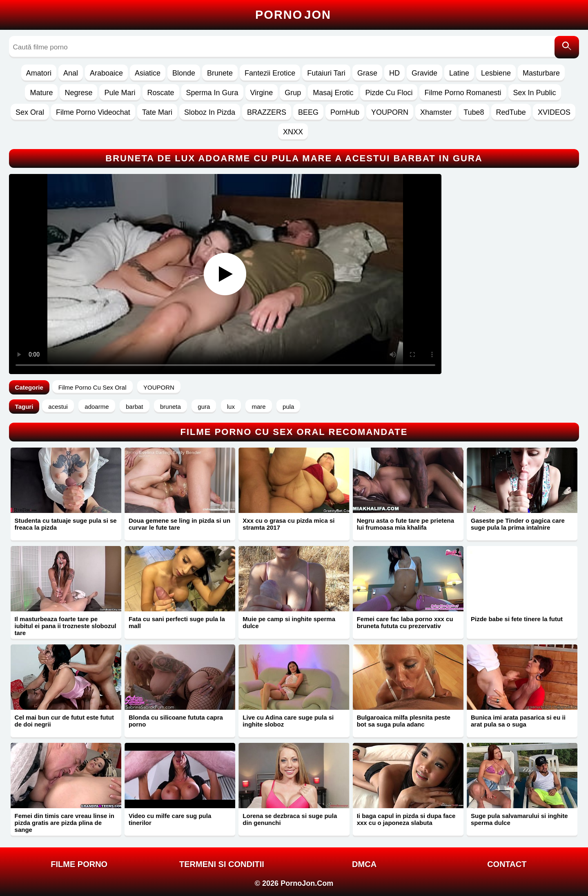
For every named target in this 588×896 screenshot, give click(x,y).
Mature (41, 93)
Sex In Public (535, 93)
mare (258, 407)
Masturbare (541, 73)
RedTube (511, 112)
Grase (367, 73)
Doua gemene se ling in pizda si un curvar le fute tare (179, 524)
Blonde (184, 73)
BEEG (308, 112)
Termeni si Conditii (222, 864)
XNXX (293, 132)
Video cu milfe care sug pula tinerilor (170, 819)
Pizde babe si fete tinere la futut (517, 619)
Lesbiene (496, 73)
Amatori (39, 73)
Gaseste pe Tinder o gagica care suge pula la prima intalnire (518, 524)
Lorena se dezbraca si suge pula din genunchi (290, 819)
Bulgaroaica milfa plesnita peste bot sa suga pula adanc (404, 721)
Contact (507, 864)
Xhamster (436, 112)
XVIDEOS (554, 112)
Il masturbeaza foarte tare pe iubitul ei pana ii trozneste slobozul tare (66, 626)
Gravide (424, 73)
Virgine (262, 93)
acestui (58, 407)
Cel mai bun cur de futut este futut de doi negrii (64, 721)
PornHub (345, 112)
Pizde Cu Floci (389, 93)
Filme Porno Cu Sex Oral (92, 387)
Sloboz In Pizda (210, 112)
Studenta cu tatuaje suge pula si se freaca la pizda (66, 524)
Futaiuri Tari (326, 73)
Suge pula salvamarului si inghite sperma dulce (519, 819)
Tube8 (474, 112)
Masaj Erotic (333, 93)
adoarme (97, 407)
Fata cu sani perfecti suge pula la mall (177, 622)
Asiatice (148, 73)
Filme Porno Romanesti (463, 93)
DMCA (364, 864)
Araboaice (106, 73)
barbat (135, 407)
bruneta (170, 407)
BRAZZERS (267, 112)
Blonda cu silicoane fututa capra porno (176, 721)
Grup (293, 93)
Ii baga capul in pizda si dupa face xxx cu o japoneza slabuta (406, 819)
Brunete (220, 73)
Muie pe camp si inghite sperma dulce (289, 622)
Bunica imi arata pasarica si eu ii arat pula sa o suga (518, 721)
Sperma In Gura (212, 93)
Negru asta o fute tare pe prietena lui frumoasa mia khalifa (405, 524)
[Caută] (567, 47)
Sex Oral (30, 112)
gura (204, 407)
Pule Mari (120, 93)
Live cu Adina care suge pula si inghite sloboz (288, 721)
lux (231, 407)
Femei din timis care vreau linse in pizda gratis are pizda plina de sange (65, 823)
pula (288, 407)
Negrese (78, 93)
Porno (293, 15)
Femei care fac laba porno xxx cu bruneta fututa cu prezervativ (405, 622)
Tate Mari (157, 112)
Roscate (161, 93)
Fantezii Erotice (270, 73)
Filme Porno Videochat (93, 112)
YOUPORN (390, 112)
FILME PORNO (79, 864)
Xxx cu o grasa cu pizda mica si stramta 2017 (288, 524)
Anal (71, 73)
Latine (459, 73)
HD (394, 73)
